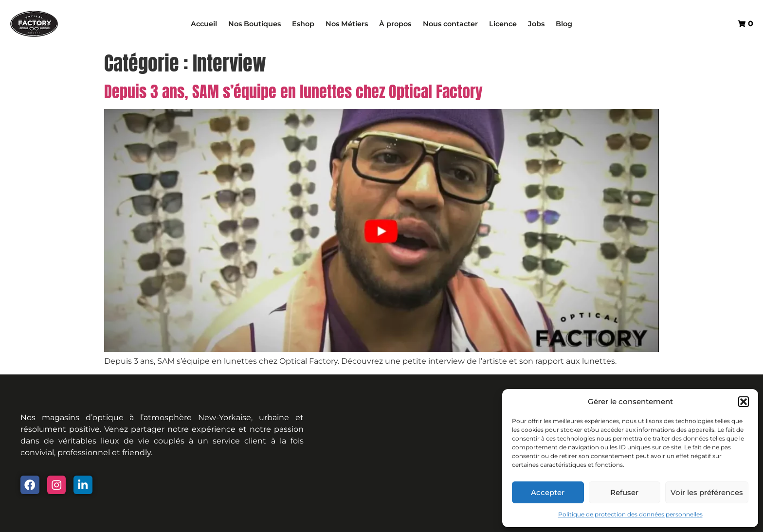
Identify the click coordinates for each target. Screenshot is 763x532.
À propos (395, 24)
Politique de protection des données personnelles (630, 514)
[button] (744, 402)
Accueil (204, 24)
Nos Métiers (347, 24)
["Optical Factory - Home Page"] (34, 24)
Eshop (303, 24)
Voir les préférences (707, 492)
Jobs (536, 24)
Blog (564, 24)
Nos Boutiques (254, 24)
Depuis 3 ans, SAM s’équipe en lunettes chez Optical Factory (293, 92)
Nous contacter (450, 24)
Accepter (548, 492)
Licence (503, 24)
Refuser (624, 492)
